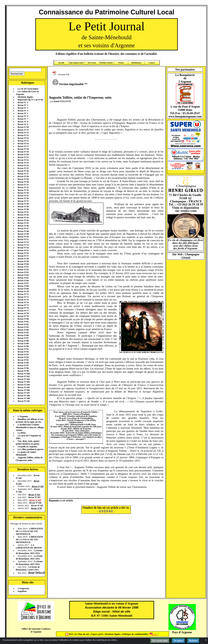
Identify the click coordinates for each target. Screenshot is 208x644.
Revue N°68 (23, 286)
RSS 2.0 (71, 634)
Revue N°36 (23, 198)
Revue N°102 (24, 379)
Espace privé (97, 634)
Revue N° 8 (23, 122)
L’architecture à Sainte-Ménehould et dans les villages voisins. (30, 427)
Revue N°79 (23, 316)
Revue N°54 (23, 248)
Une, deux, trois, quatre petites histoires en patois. (28, 442)
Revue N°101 (24, 376)
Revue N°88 (23, 341)
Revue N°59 (23, 261)
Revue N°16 (23, 144)
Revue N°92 (23, 352)
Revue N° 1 (23, 102)
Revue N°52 (23, 242)
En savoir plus (160, 641)
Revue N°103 (24, 382)
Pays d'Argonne (182, 632)
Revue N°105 (24, 387)
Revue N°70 (23, 291)
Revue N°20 (23, 155)
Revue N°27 (23, 174)
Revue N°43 (23, 218)
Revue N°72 (23, 297)
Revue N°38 (23, 204)
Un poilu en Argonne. (28, 447)
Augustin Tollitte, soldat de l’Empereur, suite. (29, 459)
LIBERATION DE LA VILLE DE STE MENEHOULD (29, 531)
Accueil (61, 63)
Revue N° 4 (23, 111)
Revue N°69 (23, 289)
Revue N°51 (23, 239)
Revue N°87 (23, 338)
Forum (121, 63)
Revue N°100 (24, 374)
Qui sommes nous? (76, 63)
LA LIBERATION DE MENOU (29, 546)
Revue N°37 (23, 201)
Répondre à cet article (61, 500)
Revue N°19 (23, 152)
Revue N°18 (23, 149)
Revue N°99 (23, 371)
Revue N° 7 (23, 119)
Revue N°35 (23, 196)
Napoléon (22, 591)
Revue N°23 (23, 163)
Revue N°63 (23, 272)
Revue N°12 (23, 133)
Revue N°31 (23, 185)
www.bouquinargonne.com (185, 116)
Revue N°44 (23, 220)
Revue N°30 (23, 182)
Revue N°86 (23, 335)
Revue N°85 (23, 333)
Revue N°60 (23, 264)
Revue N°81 (23, 322)
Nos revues (92, 63)
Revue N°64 (23, 275)
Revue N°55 (23, 250)
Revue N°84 (23, 330)
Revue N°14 (23, 138)
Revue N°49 (23, 234)
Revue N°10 (23, 127)
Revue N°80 (23, 319)
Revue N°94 (23, 357)
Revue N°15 (23, 141)
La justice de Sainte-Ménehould (26, 453)
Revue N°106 (24, 390)
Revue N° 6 (23, 116)
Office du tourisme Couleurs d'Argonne (36, 630)
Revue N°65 (23, 278)
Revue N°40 (23, 209)
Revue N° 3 (23, 108)
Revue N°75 (23, 305)
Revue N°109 (24, 398)
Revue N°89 (23, 344)
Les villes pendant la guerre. (31, 449)
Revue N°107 (24, 393)
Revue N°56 (23, 253)
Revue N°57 (23, 256)
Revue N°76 (23, 308)
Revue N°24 (23, 165)
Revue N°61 (23, 267)
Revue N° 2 (23, 105)
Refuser (193, 641)
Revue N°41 (23, 212)
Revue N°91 (23, 349)
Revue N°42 (23, 215)
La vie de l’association (28, 89)
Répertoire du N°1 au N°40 (30, 100)
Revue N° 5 (23, 113)
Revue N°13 (23, 135)
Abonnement (136, 63)
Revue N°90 (23, 346)
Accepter (178, 641)
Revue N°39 (23, 207)
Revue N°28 (23, 176)
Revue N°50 (23, 237)
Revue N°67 (23, 283)
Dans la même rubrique (28, 410)
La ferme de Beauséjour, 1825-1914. (29, 552)
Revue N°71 (23, 294)
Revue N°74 (23, 302)
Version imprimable (68, 84)
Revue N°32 (23, 187)
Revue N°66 (23, 281)
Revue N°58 (23, 259)
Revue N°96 (23, 363)
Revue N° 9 (23, 124)
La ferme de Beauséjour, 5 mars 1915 (28, 568)
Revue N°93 (23, 355)
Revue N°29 (23, 179)
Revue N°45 (23, 223)
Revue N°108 (24, 396)
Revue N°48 (23, 231)
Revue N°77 (23, 311)
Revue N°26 (23, 171)
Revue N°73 (23, 300)
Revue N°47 (23, 228)
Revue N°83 (23, 327)
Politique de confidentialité (135, 634)
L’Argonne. (23, 416)
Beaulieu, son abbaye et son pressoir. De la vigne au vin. (30, 421)
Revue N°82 (23, 324)
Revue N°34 (23, 193)
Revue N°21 (23, 157)
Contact (152, 63)
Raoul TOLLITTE (62, 101)
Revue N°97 (23, 365)
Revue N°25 (23, 168)
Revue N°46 (23, 226)
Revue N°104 (24, 385)
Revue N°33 (23, 190)
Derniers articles (106, 63)
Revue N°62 (23, 270)
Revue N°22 (23, 160)
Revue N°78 (23, 313)
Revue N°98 (23, 368)
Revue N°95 (23, 360)
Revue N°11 (23, 130)
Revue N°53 (23, 245)
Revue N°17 (23, 146)
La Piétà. (22, 433)
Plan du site (84, 634)
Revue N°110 (24, 401)
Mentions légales (25, 97)
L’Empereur (23, 588)
